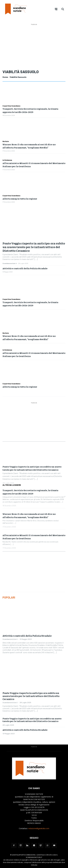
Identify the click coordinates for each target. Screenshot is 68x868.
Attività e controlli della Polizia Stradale (25, 268)
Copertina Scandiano (11, 106)
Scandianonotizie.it (10, 263)
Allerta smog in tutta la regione (20, 199)
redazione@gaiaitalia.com (39, 828)
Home (5, 77)
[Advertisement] (35, 43)
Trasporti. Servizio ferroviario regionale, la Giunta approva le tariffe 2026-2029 (30, 304)
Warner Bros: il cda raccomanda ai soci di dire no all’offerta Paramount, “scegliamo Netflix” (29, 146)
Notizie (6, 141)
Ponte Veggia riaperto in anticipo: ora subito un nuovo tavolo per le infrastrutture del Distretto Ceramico (34, 247)
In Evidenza (7, 160)
